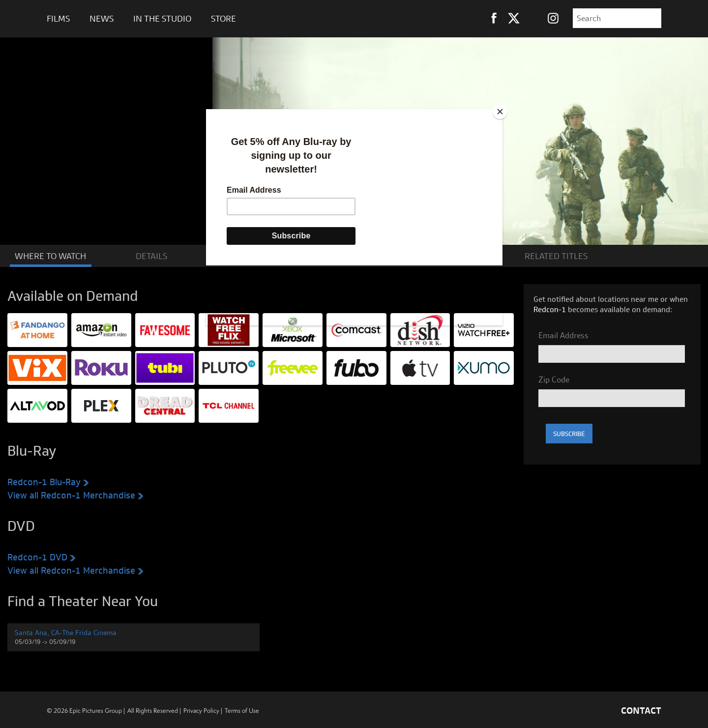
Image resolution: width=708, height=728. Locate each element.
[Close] (500, 112)
